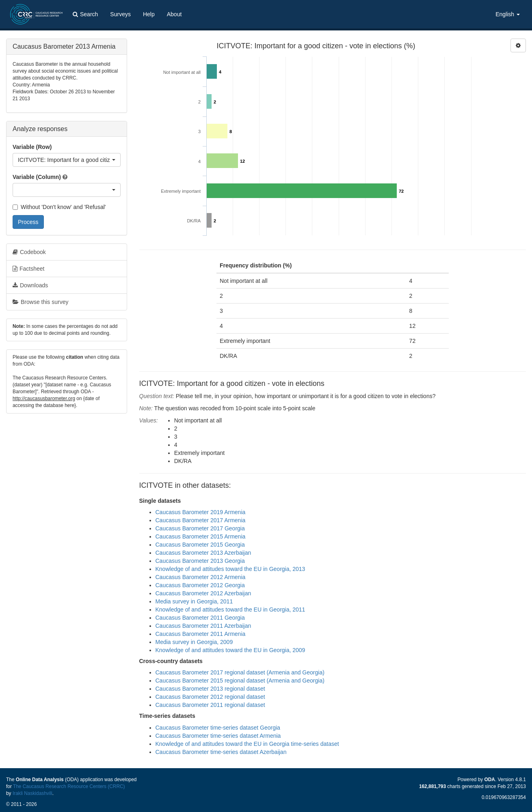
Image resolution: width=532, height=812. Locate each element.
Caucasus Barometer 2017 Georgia (200, 528)
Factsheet (28, 269)
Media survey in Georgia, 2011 (194, 601)
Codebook (29, 252)
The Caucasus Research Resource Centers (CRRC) (69, 786)
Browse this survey (40, 302)
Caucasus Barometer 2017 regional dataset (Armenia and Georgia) (240, 672)
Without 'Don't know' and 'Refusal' (59, 207)
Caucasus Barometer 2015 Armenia (201, 536)
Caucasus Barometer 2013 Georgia (200, 561)
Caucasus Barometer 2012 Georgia (200, 585)
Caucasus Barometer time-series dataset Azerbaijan (221, 752)
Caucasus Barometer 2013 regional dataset (210, 689)
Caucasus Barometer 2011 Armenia (201, 634)
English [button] (508, 14)
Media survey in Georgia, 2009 (194, 642)
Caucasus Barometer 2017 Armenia (201, 520)
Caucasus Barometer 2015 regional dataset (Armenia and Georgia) (240, 681)
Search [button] (85, 14)
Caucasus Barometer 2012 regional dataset (210, 697)
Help (149, 14)
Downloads (30, 285)
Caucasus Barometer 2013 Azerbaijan (203, 553)
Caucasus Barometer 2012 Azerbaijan (203, 593)
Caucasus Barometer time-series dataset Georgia (218, 728)
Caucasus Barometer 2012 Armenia (201, 577)
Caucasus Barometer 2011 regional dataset (210, 705)
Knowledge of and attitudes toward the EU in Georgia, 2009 (230, 650)
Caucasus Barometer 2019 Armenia (201, 512)
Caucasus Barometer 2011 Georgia (200, 618)
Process (28, 222)
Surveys (120, 14)
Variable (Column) (37, 177)
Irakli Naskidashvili (32, 793)
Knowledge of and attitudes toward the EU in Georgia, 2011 (230, 610)
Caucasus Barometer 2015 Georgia (200, 545)
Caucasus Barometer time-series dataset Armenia (218, 736)
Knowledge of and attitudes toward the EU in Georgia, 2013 (230, 569)
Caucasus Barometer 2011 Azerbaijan (203, 626)
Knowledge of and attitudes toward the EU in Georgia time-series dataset (247, 744)
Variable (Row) (32, 147)
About (174, 14)
